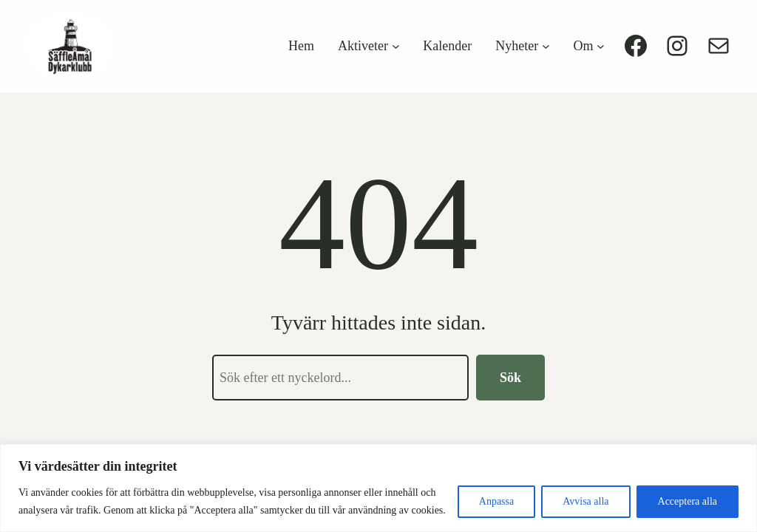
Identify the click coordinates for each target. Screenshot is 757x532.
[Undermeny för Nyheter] (546, 46)
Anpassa (496, 501)
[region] (378, 488)
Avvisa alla (585, 501)
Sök (510, 378)
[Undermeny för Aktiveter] (396, 46)
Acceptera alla (688, 501)
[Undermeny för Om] (601, 46)
